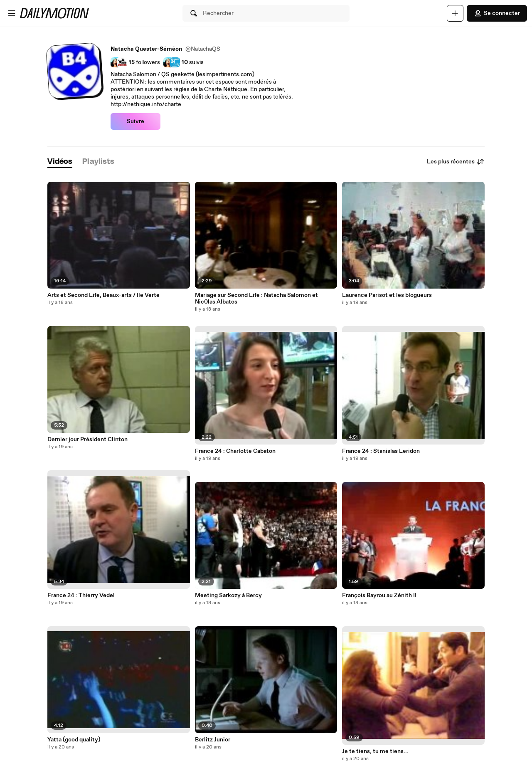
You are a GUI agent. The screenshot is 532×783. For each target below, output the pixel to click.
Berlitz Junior (213, 740)
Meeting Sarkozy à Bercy (228, 595)
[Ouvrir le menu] (12, 13)
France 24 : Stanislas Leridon (381, 451)
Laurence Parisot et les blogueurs (387, 295)
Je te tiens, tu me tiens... (375, 751)
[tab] (60, 162)
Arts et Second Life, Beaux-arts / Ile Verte (103, 295)
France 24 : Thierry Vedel (81, 595)
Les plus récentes (456, 162)
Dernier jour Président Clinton (87, 440)
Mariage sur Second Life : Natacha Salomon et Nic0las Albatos (256, 299)
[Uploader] (455, 13)
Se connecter (497, 13)
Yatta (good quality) (74, 740)
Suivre (135, 121)
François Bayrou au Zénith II (379, 595)
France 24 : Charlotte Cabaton (235, 451)
